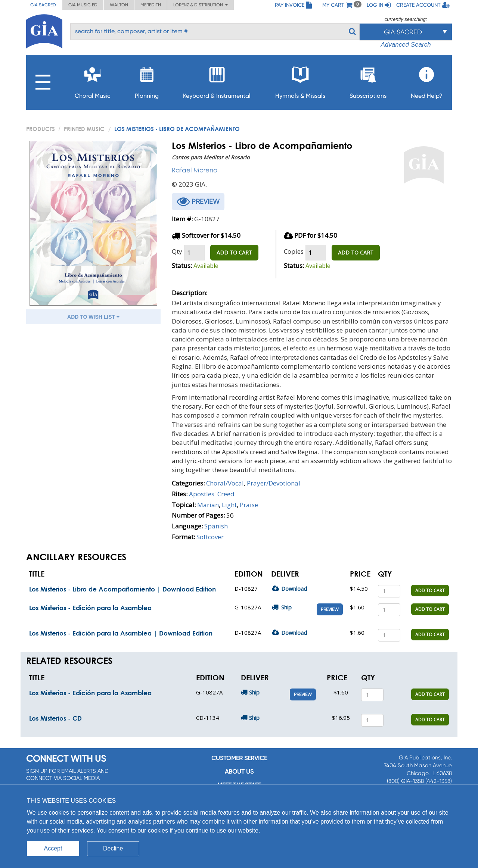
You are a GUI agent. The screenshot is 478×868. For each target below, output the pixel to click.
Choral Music (93, 80)
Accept (53, 848)
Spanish (216, 526)
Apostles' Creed (212, 494)
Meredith (151, 5)
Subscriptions (368, 80)
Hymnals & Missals (300, 80)
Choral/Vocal (225, 483)
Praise (249, 505)
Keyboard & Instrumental (217, 80)
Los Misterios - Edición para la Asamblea (90, 608)
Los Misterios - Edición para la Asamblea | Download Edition (121, 633)
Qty (177, 251)
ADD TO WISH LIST (93, 317)
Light (229, 505)
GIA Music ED (83, 5)
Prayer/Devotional (274, 483)
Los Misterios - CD (55, 718)
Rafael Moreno (195, 170)
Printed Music (84, 129)
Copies (294, 251)
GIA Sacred (43, 5)
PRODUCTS (41, 129)
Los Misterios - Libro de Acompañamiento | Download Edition (122, 589)
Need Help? (427, 80)
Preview (330, 609)
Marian (208, 505)
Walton (119, 5)
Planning (147, 80)
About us (239, 772)
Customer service (239, 758)
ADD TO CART (234, 252)
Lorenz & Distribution (201, 5)
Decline (113, 848)
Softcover (210, 537)
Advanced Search (406, 45)
